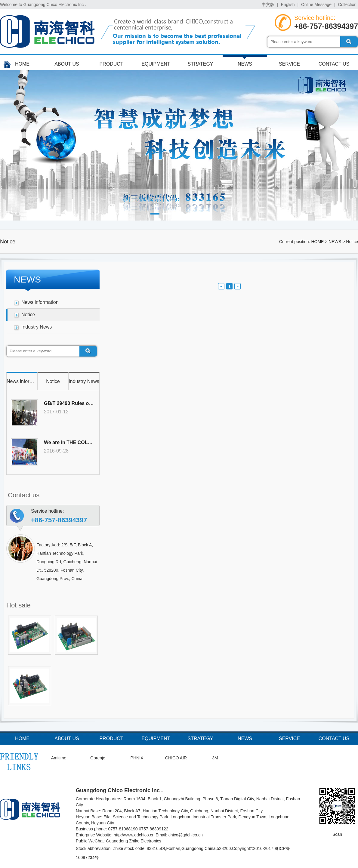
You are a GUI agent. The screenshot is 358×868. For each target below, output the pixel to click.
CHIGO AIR (176, 758)
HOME (22, 64)
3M (215, 758)
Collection (347, 5)
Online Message (316, 5)
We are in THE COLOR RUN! (76, 442)
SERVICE (289, 64)
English (288, 5)
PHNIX (137, 758)
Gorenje (98, 758)
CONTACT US (334, 64)
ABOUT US (67, 64)
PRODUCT (111, 64)
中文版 (268, 5)
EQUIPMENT (156, 64)
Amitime (59, 758)
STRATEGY (200, 64)
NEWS (245, 64)
